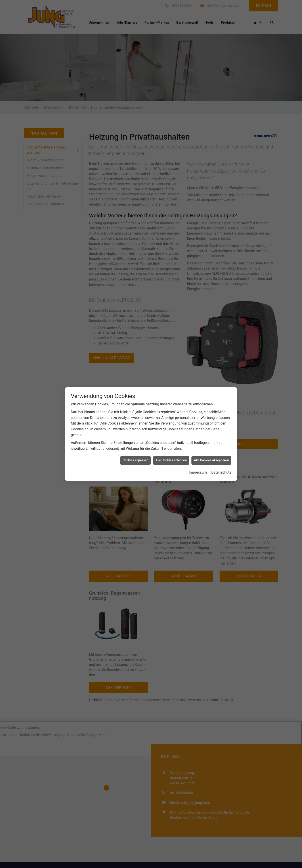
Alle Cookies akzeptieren (211, 445)
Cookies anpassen (135, 445)
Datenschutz (221, 458)
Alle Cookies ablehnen (171, 445)
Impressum (198, 458)
